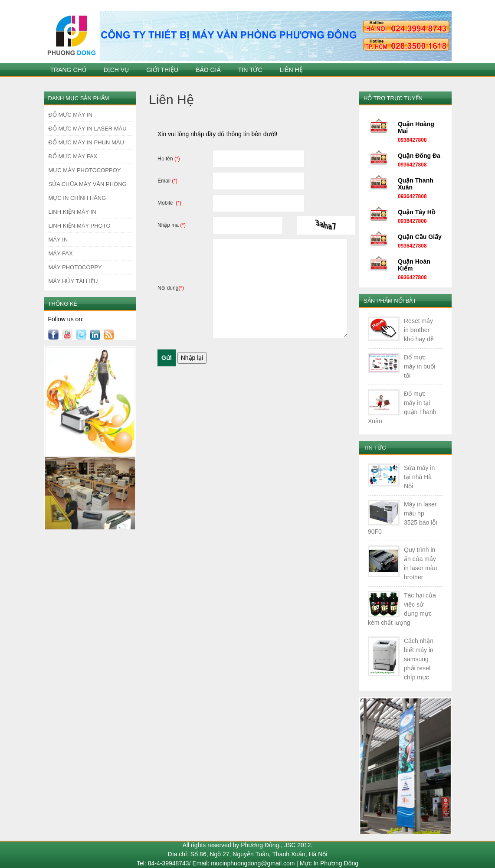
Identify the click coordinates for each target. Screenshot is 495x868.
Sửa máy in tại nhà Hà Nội (419, 477)
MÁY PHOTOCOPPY (75, 267)
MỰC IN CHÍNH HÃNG (77, 198)
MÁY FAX (61, 253)
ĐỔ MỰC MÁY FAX (73, 156)
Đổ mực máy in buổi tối (420, 366)
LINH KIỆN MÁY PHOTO (80, 226)
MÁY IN (58, 240)
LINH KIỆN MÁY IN (72, 212)
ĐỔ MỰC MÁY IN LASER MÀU (88, 129)
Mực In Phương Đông (329, 863)
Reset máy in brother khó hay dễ (419, 330)
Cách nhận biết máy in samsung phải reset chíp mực (419, 659)
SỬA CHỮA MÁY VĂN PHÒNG (88, 184)
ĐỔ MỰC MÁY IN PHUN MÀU (86, 142)
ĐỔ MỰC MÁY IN (70, 115)
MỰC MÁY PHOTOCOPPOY (85, 170)
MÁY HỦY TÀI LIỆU (73, 281)
